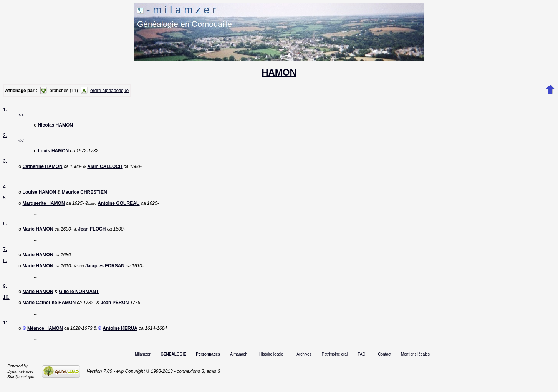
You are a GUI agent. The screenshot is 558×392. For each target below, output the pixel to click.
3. (5, 163)
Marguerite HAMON (44, 207)
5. (5, 201)
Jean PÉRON (115, 310)
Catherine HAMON (43, 169)
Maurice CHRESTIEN (84, 195)
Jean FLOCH (92, 234)
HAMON (279, 72)
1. (5, 110)
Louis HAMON (54, 152)
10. (6, 304)
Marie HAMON (38, 234)
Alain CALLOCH (105, 169)
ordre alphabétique (109, 91)
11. (6, 331)
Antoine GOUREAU (118, 207)
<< (21, 115)
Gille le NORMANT (79, 298)
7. (5, 254)
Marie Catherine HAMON (49, 310)
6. (5, 227)
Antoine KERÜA (120, 337)
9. (5, 292)
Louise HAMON (39, 195)
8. (5, 266)
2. (5, 136)
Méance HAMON (45, 337)
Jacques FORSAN (105, 272)
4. (5, 189)
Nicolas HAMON (55, 126)
